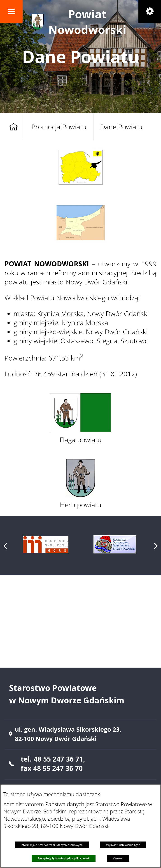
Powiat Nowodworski (87, 22)
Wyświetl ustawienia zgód (123, 845)
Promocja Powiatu (59, 127)
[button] (11, 11)
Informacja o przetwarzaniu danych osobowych (52, 845)
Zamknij (118, 858)
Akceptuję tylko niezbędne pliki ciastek (64, 858)
